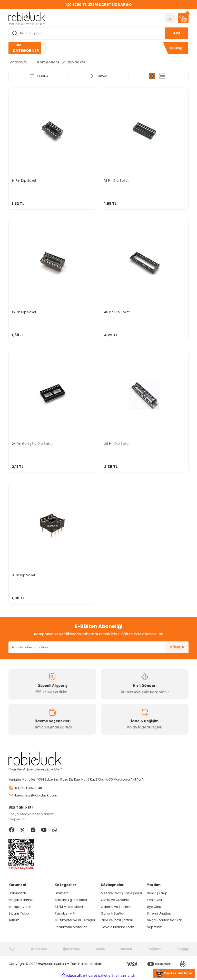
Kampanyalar (20, 907)
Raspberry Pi (65, 914)
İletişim (14, 921)
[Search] (98, 33)
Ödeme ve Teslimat (117, 907)
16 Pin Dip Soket (24, 312)
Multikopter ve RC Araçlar (75, 921)
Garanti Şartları (113, 914)
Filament (62, 894)
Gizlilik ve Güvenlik (115, 901)
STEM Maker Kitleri (69, 907)
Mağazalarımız (21, 901)
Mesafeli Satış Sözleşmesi (121, 894)
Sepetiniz (154, 928)
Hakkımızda (18, 894)
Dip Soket (77, 62)
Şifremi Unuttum (160, 914)
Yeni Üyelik (155, 901)
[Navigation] (25, 48)
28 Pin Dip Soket (117, 444)
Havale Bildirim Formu (119, 928)
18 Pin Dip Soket (116, 181)
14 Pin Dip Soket (24, 181)
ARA (177, 33)
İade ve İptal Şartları (117, 921)
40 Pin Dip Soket (117, 312)
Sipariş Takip (19, 914)
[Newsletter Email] (98, 647)
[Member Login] (170, 18)
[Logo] (27, 18)
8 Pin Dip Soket (23, 575)
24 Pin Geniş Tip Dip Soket (32, 444)
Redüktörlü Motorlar (71, 928)
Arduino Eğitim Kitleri (71, 901)
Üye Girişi (154, 907)
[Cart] (183, 18)
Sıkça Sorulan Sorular (165, 921)
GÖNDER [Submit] (177, 647)
